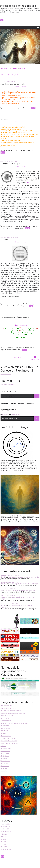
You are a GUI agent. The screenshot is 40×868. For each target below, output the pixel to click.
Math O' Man (5, 753)
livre (25, 306)
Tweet (24, 87)
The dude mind (5, 761)
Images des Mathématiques (9, 743)
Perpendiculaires (6, 748)
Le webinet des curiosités (9, 741)
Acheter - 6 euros (6, 374)
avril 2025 (4, 844)
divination (20, 228)
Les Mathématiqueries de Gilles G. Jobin (13, 713)
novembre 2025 (5, 827)
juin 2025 (3, 839)
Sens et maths (5, 751)
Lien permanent (7, 108)
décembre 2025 (5, 824)
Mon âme (4, 119)
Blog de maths (5, 763)
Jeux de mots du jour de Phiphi (13, 84)
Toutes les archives (6, 849)
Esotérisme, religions (30, 226)
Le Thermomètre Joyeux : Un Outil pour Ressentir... (17, 606)
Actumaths (4, 771)
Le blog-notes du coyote (8, 708)
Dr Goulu (3, 746)
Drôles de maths (6, 721)
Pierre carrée (5, 766)
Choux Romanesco (7, 706)
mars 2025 (4, 847)
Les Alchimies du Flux (7, 384)
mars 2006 (4, 68)
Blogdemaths (5, 726)
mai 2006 (22, 68)
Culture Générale (29, 348)
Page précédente (16, 357)
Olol (2, 590)
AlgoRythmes (5, 756)
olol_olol (3, 577)
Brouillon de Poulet (7, 716)
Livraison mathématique (8, 738)
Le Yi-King (4, 239)
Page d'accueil (13, 68)
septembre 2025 (6, 832)
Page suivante (34, 359)
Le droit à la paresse (20, 325)
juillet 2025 (4, 837)
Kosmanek (4, 597)
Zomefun (3, 733)
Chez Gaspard (5, 728)
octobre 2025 (5, 829)
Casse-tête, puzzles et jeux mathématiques (14, 723)
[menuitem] (5, 68)
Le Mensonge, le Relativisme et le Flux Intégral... (24, 577)
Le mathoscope (5, 731)
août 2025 (4, 834)
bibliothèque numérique (12, 350)
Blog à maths (5, 718)
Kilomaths (4, 758)
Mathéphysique (6, 736)
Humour (26, 108)
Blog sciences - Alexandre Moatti (11, 711)
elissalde (3, 584)
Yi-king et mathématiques (10, 163)
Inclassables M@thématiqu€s (18, 6)
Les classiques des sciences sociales (15, 317)
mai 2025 (3, 842)
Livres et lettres (28, 150)
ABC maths (4, 768)
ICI (28, 183)
